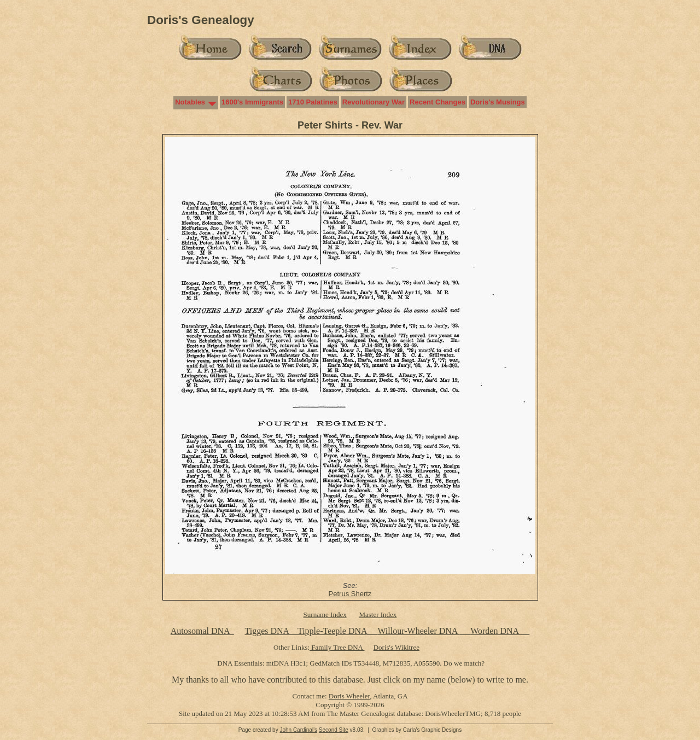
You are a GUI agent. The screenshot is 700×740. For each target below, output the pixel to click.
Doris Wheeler (349, 696)
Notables (190, 102)
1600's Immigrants (252, 102)
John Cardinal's (298, 730)
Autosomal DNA (202, 631)
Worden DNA (495, 631)
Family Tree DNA (337, 647)
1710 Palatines (313, 102)
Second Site (334, 730)
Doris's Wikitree (396, 647)
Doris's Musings (498, 102)
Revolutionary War (374, 102)
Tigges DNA (267, 631)
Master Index (378, 614)
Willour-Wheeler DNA (418, 631)
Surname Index (325, 614)
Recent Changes (437, 102)
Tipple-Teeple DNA (332, 631)
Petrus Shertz (350, 594)
